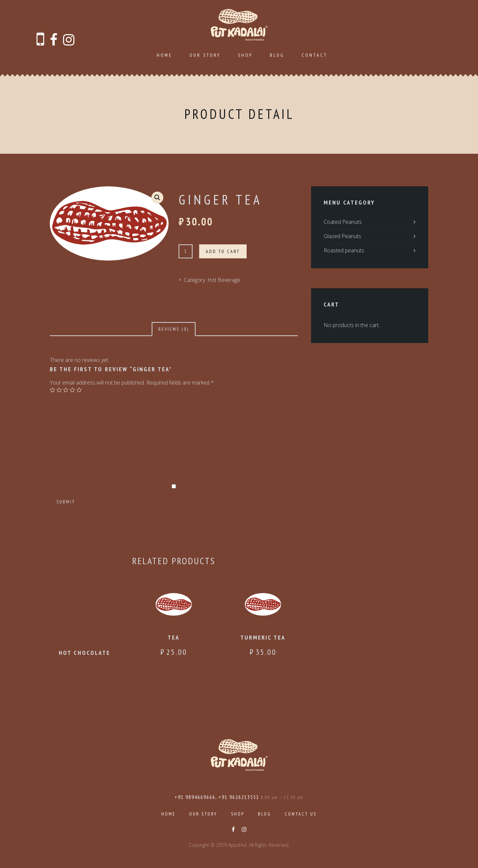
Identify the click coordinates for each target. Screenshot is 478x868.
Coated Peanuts (343, 222)
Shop (245, 55)
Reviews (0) (174, 329)
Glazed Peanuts (342, 236)
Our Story (205, 55)
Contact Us (301, 814)
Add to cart (223, 251)
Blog (277, 55)
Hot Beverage (224, 280)
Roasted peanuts (344, 250)
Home (164, 55)
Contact (315, 55)
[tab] (174, 329)
